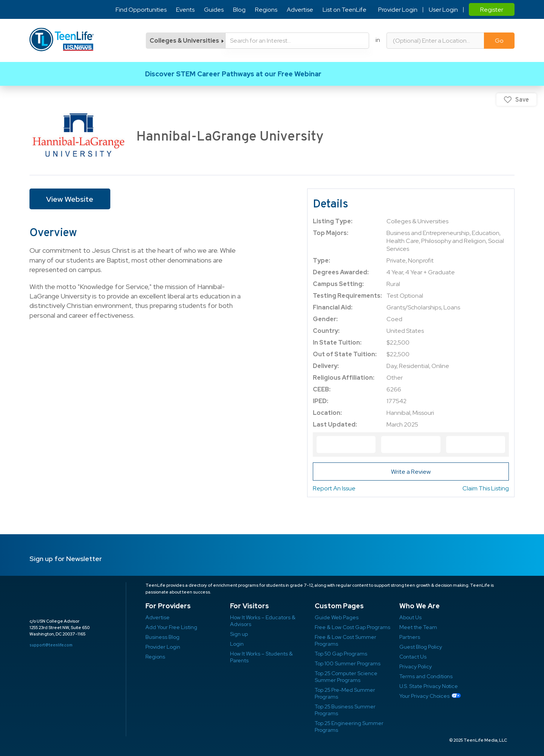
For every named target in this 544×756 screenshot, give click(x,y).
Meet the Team (418, 627)
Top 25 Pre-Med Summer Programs (345, 693)
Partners (410, 637)
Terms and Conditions (426, 676)
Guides (214, 10)
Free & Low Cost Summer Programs (345, 640)
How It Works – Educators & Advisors (263, 621)
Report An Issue (334, 488)
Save (522, 100)
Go (499, 41)
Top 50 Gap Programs (341, 654)
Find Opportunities (141, 10)
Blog (239, 10)
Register (492, 10)
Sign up (239, 634)
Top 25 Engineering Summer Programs (349, 727)
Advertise (300, 10)
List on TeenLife (345, 10)
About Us (410, 617)
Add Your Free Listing (171, 627)
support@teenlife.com (51, 645)
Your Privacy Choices (424, 696)
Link (272, 74)
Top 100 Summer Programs (348, 663)
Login (237, 644)
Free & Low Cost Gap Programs (352, 627)
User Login (443, 10)
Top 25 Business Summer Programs (345, 710)
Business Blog (162, 637)
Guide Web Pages (337, 617)
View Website (70, 199)
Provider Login (397, 10)
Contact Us (413, 657)
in (378, 40)
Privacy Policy (416, 666)
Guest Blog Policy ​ (421, 647)
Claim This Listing (486, 488)
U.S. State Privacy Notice (429, 686)
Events (185, 10)
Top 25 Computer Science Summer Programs (346, 677)
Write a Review (411, 472)
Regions (266, 10)
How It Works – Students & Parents (261, 657)
